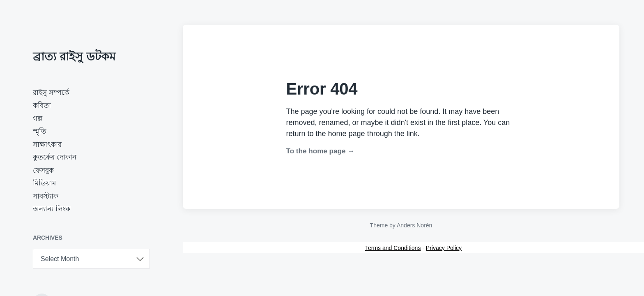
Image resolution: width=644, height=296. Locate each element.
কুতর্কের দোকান (55, 157)
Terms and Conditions (393, 248)
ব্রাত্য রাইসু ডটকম (74, 57)
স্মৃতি (40, 131)
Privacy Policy (444, 248)
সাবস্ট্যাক (46, 196)
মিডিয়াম (44, 183)
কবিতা (42, 105)
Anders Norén (414, 225)
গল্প (38, 119)
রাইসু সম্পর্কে (51, 93)
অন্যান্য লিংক (52, 209)
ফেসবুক (43, 170)
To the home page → (321, 151)
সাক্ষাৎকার (47, 145)
